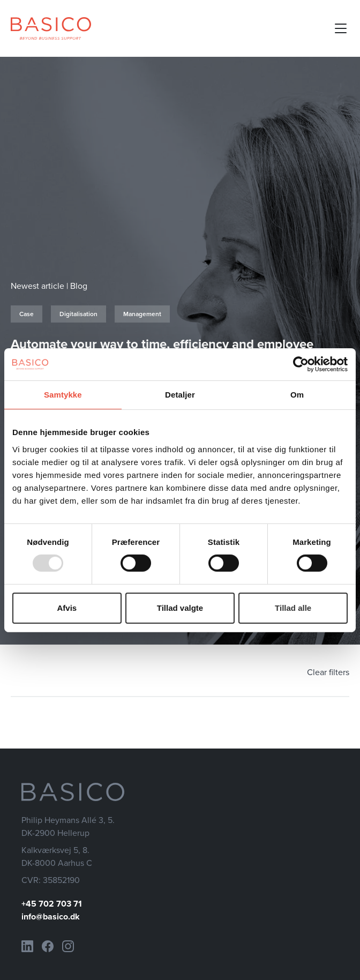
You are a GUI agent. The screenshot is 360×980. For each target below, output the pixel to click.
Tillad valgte (180, 608)
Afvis (67, 608)
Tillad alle (293, 608)
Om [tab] (297, 394)
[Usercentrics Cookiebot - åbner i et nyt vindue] (301, 364)
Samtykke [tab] (63, 394)
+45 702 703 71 (52, 904)
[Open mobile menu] (341, 28)
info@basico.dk (51, 917)
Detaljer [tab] (180, 394)
